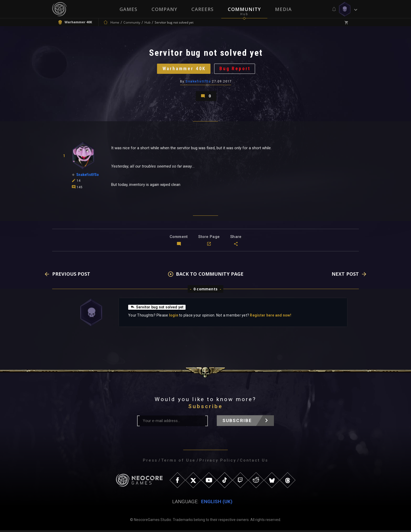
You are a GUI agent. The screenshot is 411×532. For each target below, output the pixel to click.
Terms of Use (178, 462)
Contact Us (254, 462)
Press (150, 462)
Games (128, 9)
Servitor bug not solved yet (157, 309)
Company (164, 9)
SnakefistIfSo (198, 82)
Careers (202, 9)
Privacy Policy (218, 462)
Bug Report (236, 69)
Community (244, 9)
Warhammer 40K (184, 69)
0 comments (206, 291)
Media (283, 9)
